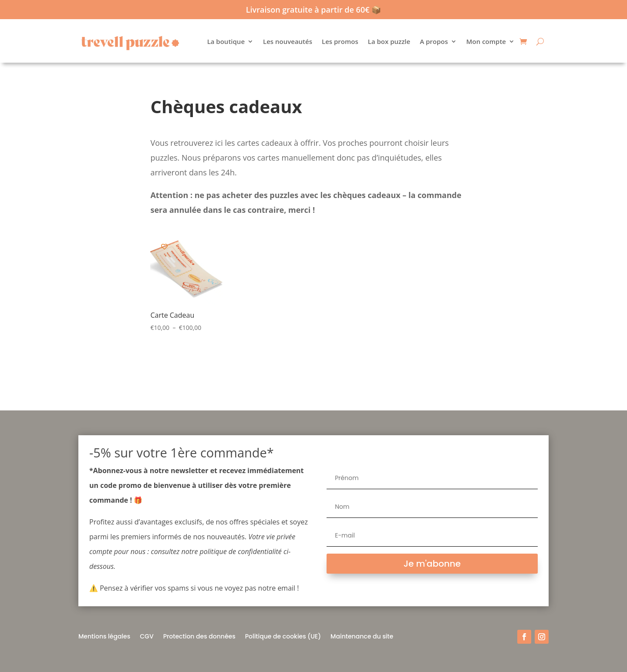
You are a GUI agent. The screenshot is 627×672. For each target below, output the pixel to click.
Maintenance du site (362, 636)
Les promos (340, 41)
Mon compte (486, 41)
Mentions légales (104, 636)
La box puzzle (389, 41)
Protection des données (199, 636)
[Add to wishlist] (164, 247)
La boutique (226, 41)
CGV (147, 636)
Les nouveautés (288, 41)
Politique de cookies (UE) (283, 636)
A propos (434, 41)
